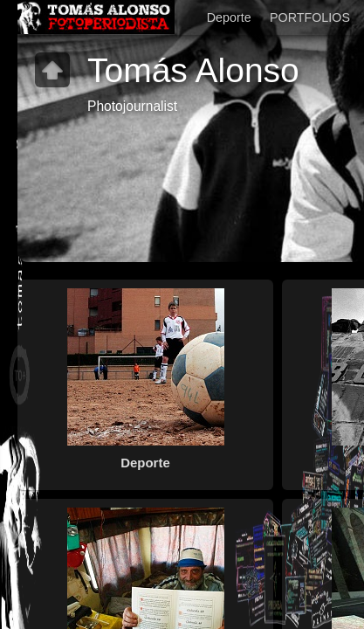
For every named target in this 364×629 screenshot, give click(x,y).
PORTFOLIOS (310, 17)
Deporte (229, 17)
